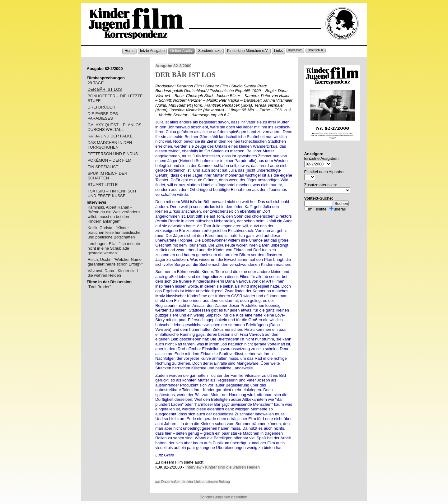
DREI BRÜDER (101, 107)
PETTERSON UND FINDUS (113, 154)
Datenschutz (315, 50)
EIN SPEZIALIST (103, 167)
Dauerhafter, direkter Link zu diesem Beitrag (193, 482)
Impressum (295, 50)
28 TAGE (96, 83)
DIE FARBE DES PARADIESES (103, 116)
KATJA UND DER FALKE (110, 136)
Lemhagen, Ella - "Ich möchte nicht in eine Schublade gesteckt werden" (114, 248)
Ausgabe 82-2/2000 (173, 66)
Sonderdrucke (210, 51)
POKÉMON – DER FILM (109, 160)
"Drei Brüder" (99, 287)
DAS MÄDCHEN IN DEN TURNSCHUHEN (110, 145)
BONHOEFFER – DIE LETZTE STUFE (115, 98)
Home (129, 51)
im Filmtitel (318, 209)
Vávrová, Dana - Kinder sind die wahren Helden (112, 273)
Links (278, 51)
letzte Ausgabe (152, 51)
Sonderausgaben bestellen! (224, 497)
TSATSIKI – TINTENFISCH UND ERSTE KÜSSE (112, 193)
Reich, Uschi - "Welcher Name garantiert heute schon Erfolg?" (115, 262)
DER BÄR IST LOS (105, 89)
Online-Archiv (181, 51)
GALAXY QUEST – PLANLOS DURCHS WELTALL (114, 127)
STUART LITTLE (103, 185)
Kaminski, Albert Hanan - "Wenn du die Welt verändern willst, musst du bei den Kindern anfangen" (114, 214)
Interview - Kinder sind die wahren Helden (223, 467)
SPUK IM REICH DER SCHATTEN (107, 176)
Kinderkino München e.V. (248, 51)
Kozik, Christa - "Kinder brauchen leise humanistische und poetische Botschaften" (114, 232)
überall (340, 209)
